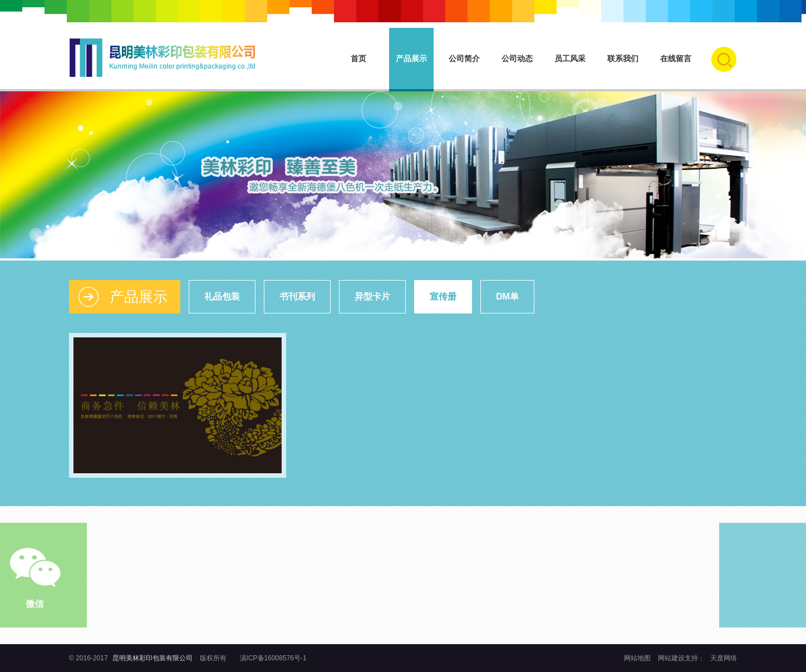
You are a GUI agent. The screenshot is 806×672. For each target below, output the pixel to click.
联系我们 (623, 58)
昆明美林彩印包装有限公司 (153, 658)
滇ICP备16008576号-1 (273, 658)
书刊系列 (297, 296)
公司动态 (517, 58)
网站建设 (671, 658)
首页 (358, 58)
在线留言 (676, 58)
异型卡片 (372, 296)
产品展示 (411, 58)
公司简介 (464, 58)
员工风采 (570, 58)
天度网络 (724, 658)
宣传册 (443, 296)
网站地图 (638, 658)
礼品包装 (222, 296)
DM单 (507, 296)
